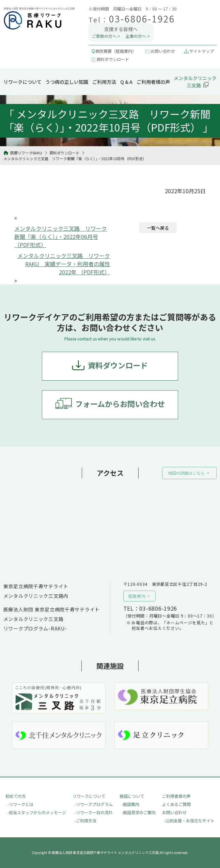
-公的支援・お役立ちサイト (189, 820)
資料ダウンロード (118, 365)
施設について (132, 796)
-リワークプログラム (94, 804)
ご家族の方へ (104, 36)
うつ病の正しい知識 (67, 82)
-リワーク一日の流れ (94, 812)
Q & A (126, 82)
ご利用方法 (104, 82)
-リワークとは (20, 804)
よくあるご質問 (176, 804)
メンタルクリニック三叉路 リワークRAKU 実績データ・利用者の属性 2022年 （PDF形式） (64, 264)
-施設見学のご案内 (139, 812)
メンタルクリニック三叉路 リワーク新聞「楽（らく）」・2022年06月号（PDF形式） (61, 237)
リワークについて (22, 82)
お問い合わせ (174, 812)
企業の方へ (136, 36)
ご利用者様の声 (153, 82)
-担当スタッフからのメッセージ (37, 812)
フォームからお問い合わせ (120, 403)
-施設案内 (130, 804)
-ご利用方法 (85, 820)
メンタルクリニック (195, 82)
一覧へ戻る (158, 228)
